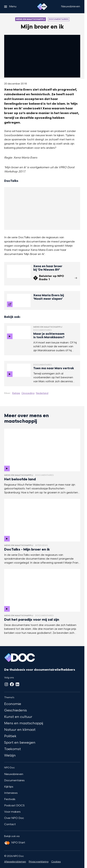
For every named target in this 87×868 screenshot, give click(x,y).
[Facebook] (12, 684)
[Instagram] (6, 684)
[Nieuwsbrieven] (71, 7)
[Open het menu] (10, 7)
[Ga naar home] (42, 7)
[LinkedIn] (17, 684)
